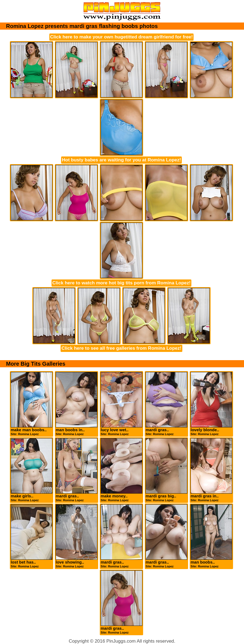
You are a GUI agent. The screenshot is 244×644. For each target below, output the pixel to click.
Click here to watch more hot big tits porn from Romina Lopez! (121, 283)
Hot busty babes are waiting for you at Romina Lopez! (122, 160)
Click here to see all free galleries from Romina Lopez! (121, 348)
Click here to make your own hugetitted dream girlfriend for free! (121, 37)
